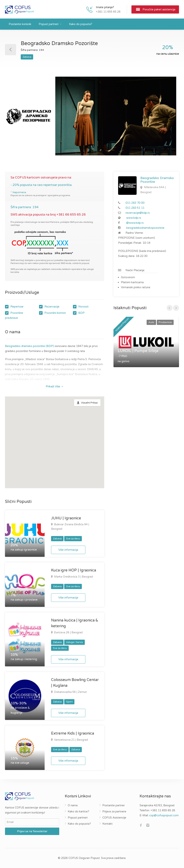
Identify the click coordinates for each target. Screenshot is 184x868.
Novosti (83, 307)
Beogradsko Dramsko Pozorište (157, 180)
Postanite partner (114, 805)
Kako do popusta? (81, 24)
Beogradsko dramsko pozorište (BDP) (29, 346)
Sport (69, 702)
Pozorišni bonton (55, 313)
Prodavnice (165, 322)
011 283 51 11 (135, 208)
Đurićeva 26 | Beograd (68, 632)
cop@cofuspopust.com (164, 815)
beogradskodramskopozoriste (145, 228)
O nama (73, 805)
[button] (80, 423)
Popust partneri (49, 24)
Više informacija (68, 550)
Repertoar (17, 307)
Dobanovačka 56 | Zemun (70, 692)
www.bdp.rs (134, 218)
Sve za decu (73, 539)
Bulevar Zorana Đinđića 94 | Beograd (70, 527)
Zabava (27, 57)
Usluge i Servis (75, 642)
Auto (151, 322)
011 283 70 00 (135, 203)
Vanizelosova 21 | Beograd (71, 740)
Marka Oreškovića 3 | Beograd (73, 577)
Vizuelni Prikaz (89, 403)
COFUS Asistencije (114, 818)
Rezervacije (52, 307)
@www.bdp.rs (135, 223)
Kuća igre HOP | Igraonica (74, 570)
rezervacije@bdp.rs (138, 213)
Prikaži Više (55, 386)
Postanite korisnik (20, 24)
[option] (92, 116)
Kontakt (107, 824)
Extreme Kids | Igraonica (73, 733)
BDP (81, 313)
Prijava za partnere (114, 811)
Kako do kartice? (78, 811)
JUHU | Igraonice (66, 518)
